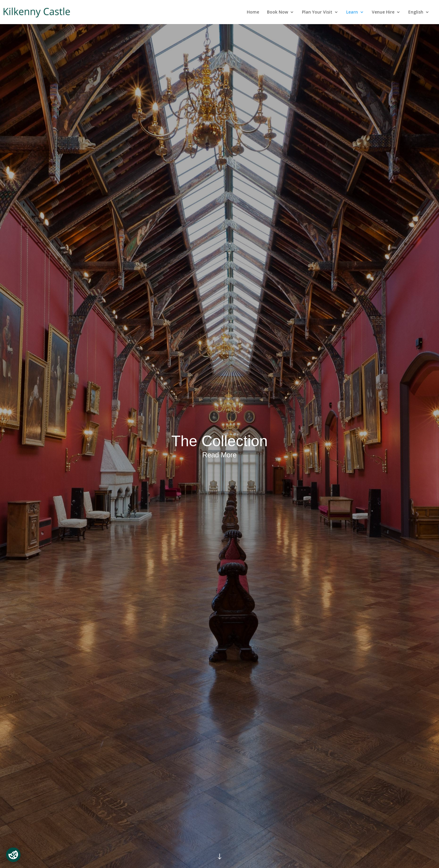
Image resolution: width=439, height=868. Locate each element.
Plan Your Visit (317, 12)
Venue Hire (383, 12)
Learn (352, 12)
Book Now (278, 12)
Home (253, 12)
